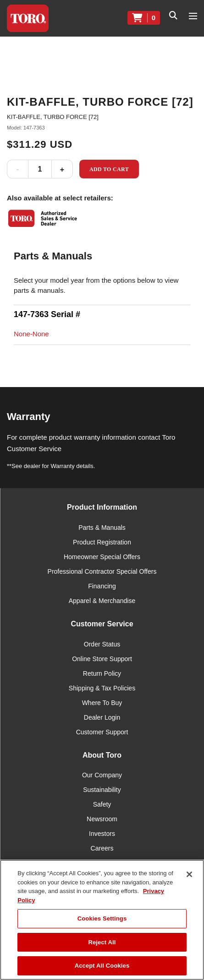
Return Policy (102, 673)
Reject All (102, 942)
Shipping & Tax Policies (102, 688)
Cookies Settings (102, 918)
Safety (102, 804)
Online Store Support (102, 659)
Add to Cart (109, 169)
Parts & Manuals (102, 528)
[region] (102, 920)
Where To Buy (102, 703)
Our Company (102, 775)
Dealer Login (102, 717)
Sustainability (102, 790)
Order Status (102, 644)
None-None (31, 334)
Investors (102, 834)
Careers (102, 848)
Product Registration (102, 542)
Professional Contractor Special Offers (102, 571)
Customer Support (102, 732)
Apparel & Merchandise (102, 601)
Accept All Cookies (102, 966)
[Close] (189, 874)
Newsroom (102, 819)
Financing (102, 586)
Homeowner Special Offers (102, 557)
